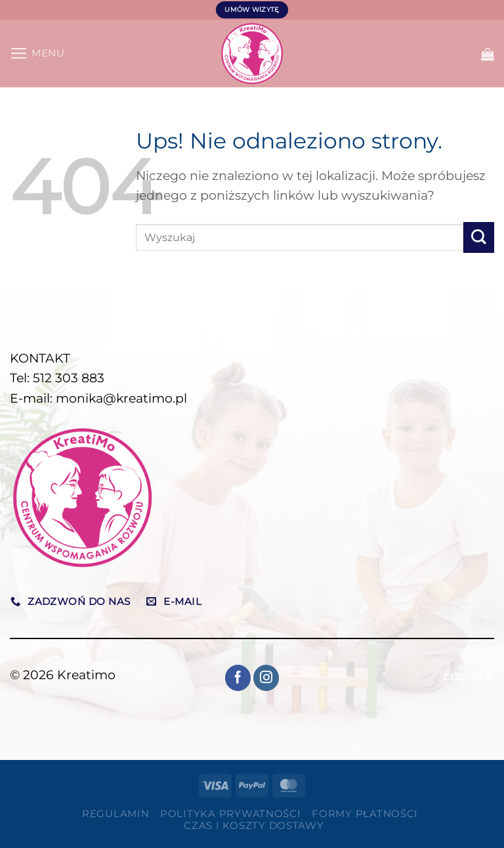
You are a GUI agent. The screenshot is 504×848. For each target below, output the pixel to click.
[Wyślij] (479, 237)
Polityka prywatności (231, 814)
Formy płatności (365, 814)
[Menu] (38, 54)
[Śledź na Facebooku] (238, 678)
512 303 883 (69, 378)
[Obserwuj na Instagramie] (266, 678)
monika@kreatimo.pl (121, 398)
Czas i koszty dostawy (254, 826)
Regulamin (116, 814)
